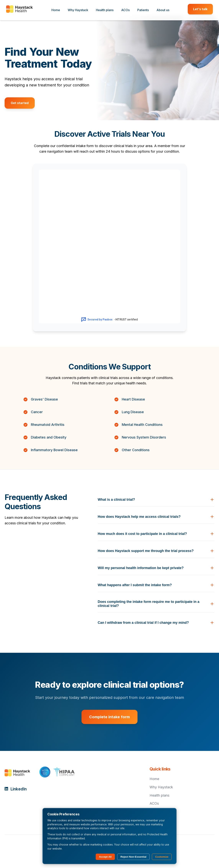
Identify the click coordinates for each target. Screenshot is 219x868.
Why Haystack (78, 10)
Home (56, 10)
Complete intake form (109, 717)
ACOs (125, 10)
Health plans (105, 10)
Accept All (105, 857)
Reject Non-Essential (133, 857)
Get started (20, 103)
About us (163, 10)
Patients (143, 10)
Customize (162, 857)
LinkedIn (16, 789)
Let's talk (200, 9)
